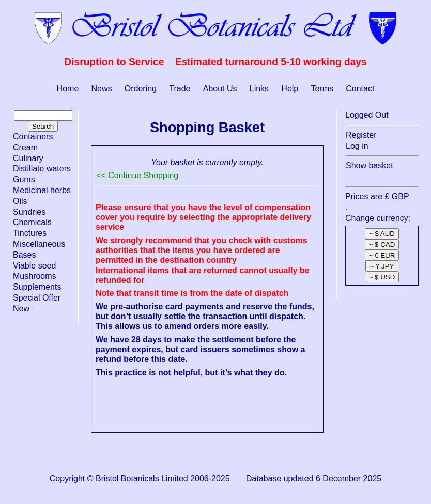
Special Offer (37, 298)
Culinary (28, 158)
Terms (322, 89)
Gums (24, 179)
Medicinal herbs (42, 190)
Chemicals (32, 222)
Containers (33, 137)
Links (259, 89)
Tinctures (30, 233)
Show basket (370, 166)
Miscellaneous (39, 244)
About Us (220, 89)
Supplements (37, 287)
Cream (25, 147)
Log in (357, 146)
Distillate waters (42, 169)
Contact (360, 89)
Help (290, 89)
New (21, 309)
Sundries (29, 212)
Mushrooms (35, 276)
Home (68, 89)
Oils (20, 201)
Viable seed (34, 266)
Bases (24, 255)
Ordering (141, 89)
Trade (180, 89)
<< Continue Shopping (137, 175)
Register (361, 135)
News (102, 89)
